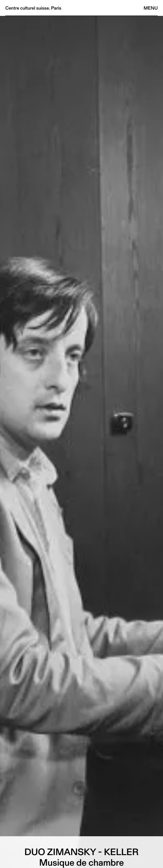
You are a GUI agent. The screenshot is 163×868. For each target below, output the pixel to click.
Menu (151, 8)
